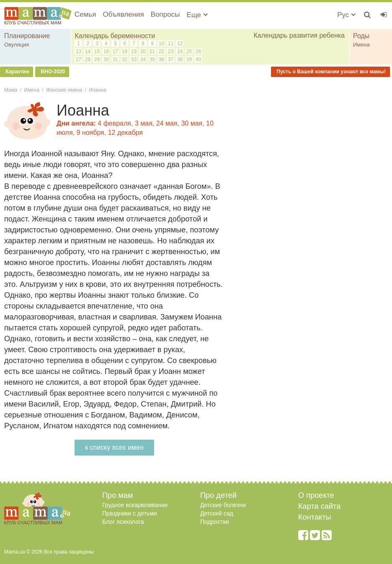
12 (180, 44)
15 (97, 52)
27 (79, 59)
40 (198, 59)
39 (189, 59)
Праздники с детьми (130, 513)
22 (161, 52)
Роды (361, 36)
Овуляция (17, 45)
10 (161, 44)
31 (115, 59)
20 (143, 52)
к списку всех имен (114, 447)
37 (171, 59)
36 (161, 59)
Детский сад (217, 513)
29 (97, 59)
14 (88, 52)
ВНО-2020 (52, 72)
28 (88, 59)
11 (171, 44)
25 (189, 52)
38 (180, 59)
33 (134, 59)
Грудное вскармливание (135, 505)
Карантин (17, 72)
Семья (85, 14)
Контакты (315, 517)
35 (152, 59)
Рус (346, 15)
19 (134, 52)
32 (125, 59)
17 (115, 52)
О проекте (316, 495)
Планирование (27, 36)
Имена (361, 45)
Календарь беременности (115, 36)
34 (143, 59)
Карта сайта (319, 506)
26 (198, 52)
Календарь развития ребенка (299, 35)
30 (106, 59)
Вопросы (165, 14)
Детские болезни (223, 505)
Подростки (215, 522)
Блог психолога (123, 522)
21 (152, 52)
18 (125, 52)
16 (106, 52)
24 (180, 52)
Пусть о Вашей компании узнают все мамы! (330, 72)
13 (79, 52)
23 (171, 52)
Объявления (123, 14)
